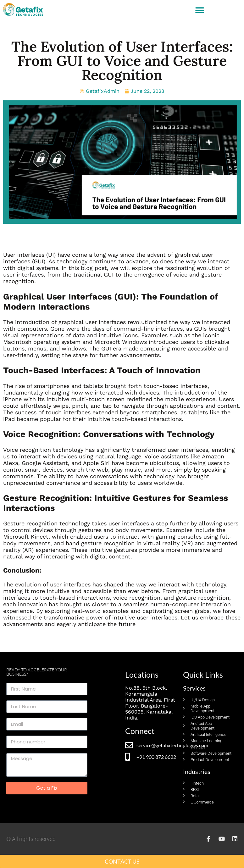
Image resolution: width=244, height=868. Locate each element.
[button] (200, 10)
